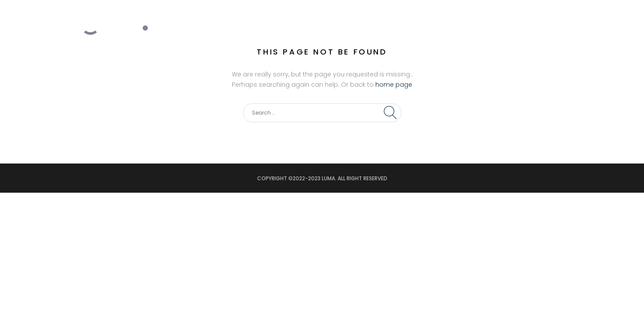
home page (394, 85)
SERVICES (386, 18)
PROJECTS (432, 18)
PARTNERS (479, 18)
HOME (346, 18)
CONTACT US (532, 18)
